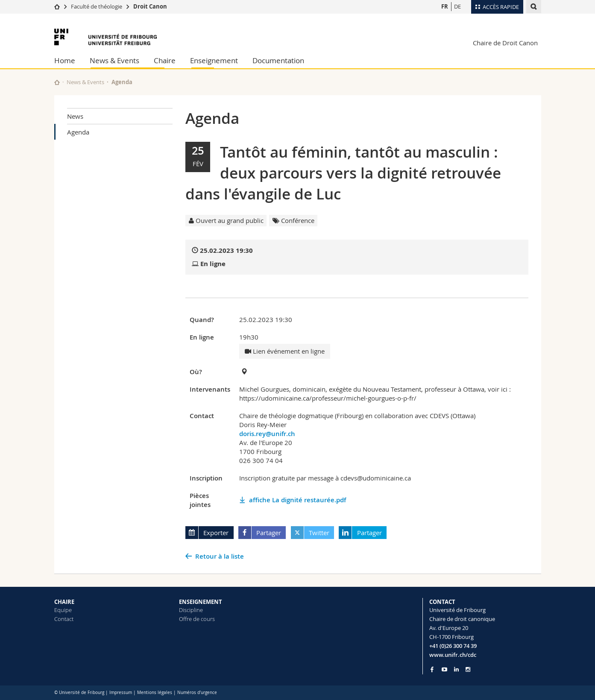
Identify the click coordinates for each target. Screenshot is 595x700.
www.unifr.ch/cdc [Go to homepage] (453, 655)
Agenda (78, 132)
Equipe (63, 610)
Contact (64, 619)
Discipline (191, 610)
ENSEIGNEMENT (201, 602)
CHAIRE (64, 602)
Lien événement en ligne (285, 351)
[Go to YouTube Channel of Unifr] (444, 669)
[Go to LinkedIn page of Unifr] (456, 669)
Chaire (165, 60)
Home (65, 60)
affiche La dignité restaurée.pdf (297, 500)
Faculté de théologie (97, 6)
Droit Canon (150, 6)
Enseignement (214, 60)
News (75, 116)
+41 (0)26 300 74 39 (453, 646)
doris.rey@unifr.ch (267, 434)
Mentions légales (155, 693)
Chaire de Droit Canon (505, 43)
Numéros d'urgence (197, 693)
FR (445, 6)
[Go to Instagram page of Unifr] (468, 669)
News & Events (114, 60)
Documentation (278, 60)
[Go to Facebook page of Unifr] (432, 669)
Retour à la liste (220, 556)
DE (457, 6)
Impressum (121, 693)
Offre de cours (197, 619)
